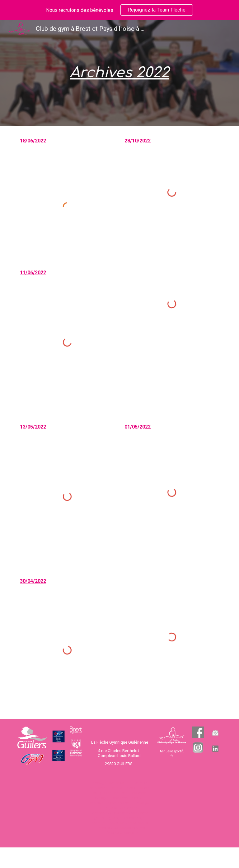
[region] (119, 10)
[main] (119, 73)
